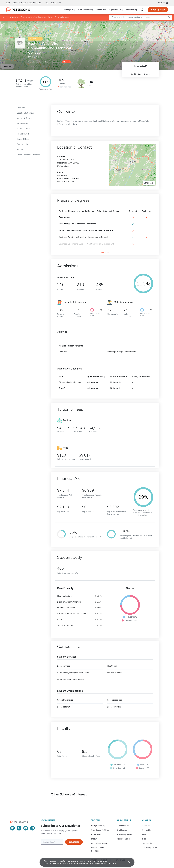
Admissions (22, 123)
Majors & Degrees (25, 118)
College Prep (70, 10)
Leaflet (142, 22)
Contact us (56, 3)
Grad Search (122, 830)
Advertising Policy (149, 848)
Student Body (23, 139)
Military (94, 839)
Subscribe (74, 842)
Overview (21, 108)
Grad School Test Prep (100, 830)
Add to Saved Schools (141, 74)
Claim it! (66, 62)
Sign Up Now (158, 10)
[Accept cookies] (127, 862)
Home (5, 17)
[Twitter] (12, 828)
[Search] (142, 10)
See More (105, 252)
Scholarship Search (124, 834)
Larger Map (7, 66)
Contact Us (147, 830)
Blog (8, 3)
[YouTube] (26, 828)
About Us (146, 826)
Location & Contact (25, 113)
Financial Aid (23, 134)
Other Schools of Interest (28, 155)
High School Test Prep (100, 843)
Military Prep (132, 10)
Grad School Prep (86, 10)
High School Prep (116, 10)
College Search (123, 826)
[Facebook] (19, 828)
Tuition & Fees (23, 129)
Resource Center (123, 839)
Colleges (14, 17)
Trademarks (147, 843)
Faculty (20, 150)
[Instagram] (32, 828)
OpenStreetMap (156, 22)
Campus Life (22, 144)
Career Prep (101, 10)
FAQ (46, 3)
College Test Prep (98, 826)
